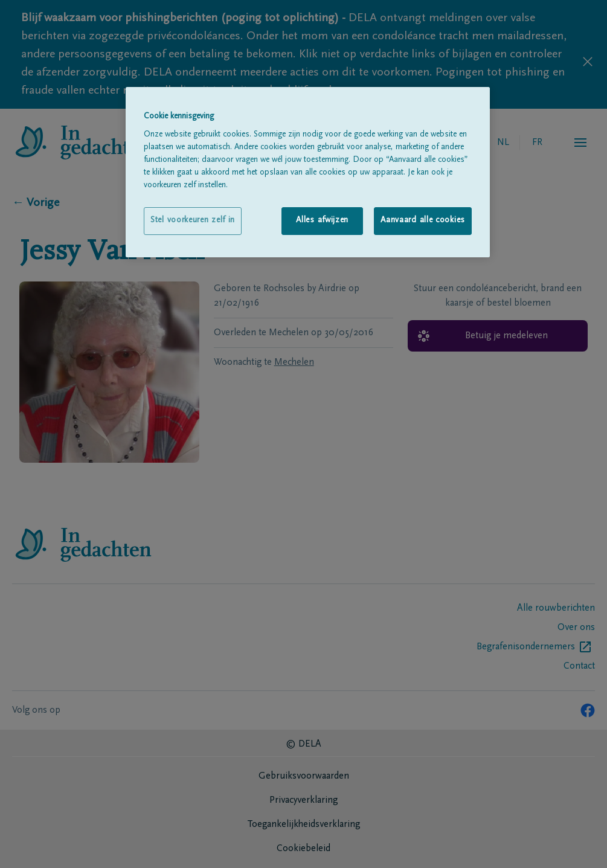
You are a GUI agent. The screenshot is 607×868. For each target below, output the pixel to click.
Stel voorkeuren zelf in (193, 220)
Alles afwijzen (322, 220)
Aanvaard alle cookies (423, 220)
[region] (308, 172)
